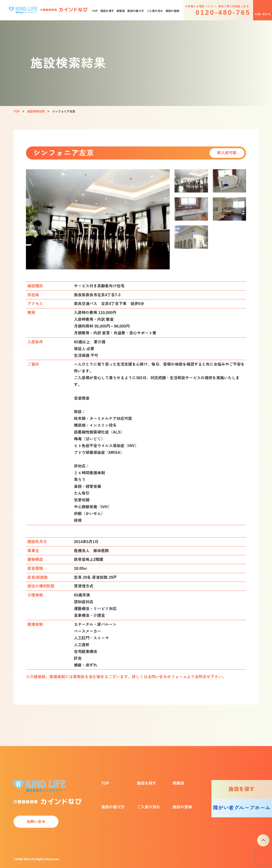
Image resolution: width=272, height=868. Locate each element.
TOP (95, 11)
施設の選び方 (136, 11)
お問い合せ (36, 822)
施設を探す (107, 11)
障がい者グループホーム (242, 808)
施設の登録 (172, 11)
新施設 (121, 11)
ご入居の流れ (155, 11)
